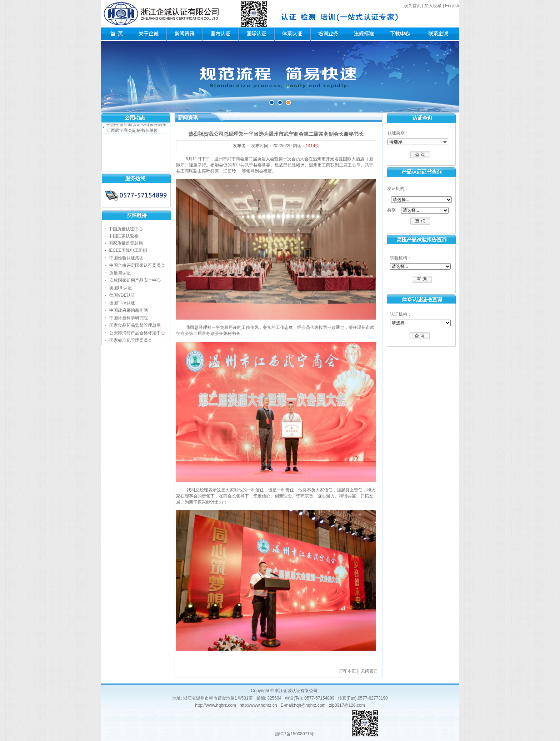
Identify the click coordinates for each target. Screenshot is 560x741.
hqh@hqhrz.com (310, 705)
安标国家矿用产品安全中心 (135, 280)
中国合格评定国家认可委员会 (137, 265)
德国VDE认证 (122, 295)
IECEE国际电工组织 (128, 250)
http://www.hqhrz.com (216, 705)
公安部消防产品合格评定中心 (137, 333)
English (452, 6)
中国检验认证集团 (126, 258)
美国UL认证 (121, 288)
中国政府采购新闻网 (129, 310)
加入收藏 (433, 6)
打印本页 (347, 671)
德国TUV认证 (122, 303)
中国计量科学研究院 (129, 318)
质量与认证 (120, 273)
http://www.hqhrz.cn (258, 705)
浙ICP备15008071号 (294, 734)
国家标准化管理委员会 (131, 340)
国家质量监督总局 (126, 243)
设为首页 (412, 6)
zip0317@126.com (347, 705)
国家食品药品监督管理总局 (135, 325)
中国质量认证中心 (126, 229)
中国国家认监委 (124, 236)
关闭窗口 (369, 671)
